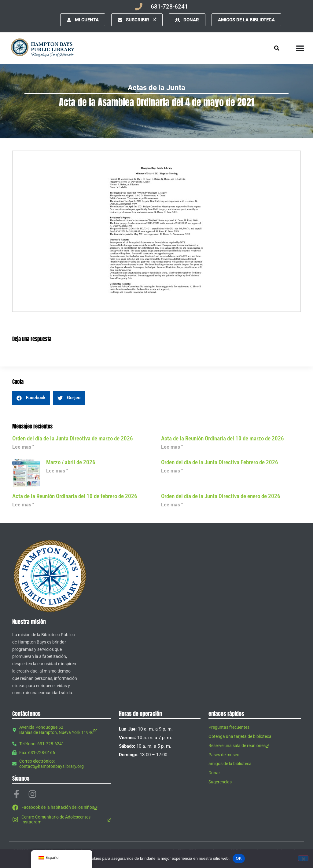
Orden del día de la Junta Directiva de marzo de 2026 (73, 438)
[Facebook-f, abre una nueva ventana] (17, 794)
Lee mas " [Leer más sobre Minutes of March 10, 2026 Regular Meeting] (172, 447)
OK (239, 858)
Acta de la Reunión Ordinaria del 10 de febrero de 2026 (75, 496)
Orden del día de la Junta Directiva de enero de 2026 (221, 496)
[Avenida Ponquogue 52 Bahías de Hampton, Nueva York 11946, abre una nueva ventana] (62, 730)
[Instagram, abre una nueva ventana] (32, 794)
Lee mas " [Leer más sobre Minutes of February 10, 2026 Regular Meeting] (23, 505)
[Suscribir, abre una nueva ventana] (137, 20)
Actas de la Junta (156, 88)
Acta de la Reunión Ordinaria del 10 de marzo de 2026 (223, 438)
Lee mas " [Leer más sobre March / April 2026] (57, 471)
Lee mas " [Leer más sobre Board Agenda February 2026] (172, 471)
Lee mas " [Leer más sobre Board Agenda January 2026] (172, 505)
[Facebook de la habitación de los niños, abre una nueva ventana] (62, 808)
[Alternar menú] (300, 48)
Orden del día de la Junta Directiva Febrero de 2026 (220, 462)
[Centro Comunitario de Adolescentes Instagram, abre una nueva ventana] (62, 820)
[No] (303, 858)
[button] (31, 398)
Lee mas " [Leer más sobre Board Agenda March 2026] (23, 447)
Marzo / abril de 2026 (71, 462)
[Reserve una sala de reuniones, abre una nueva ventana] (255, 746)
